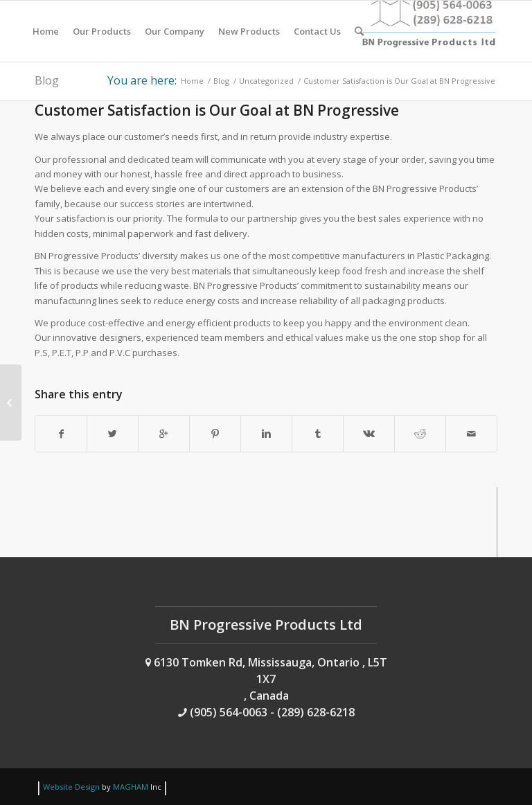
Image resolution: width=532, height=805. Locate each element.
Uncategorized (266, 81)
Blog (47, 80)
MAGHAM (131, 787)
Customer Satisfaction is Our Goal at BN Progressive (217, 110)
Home (192, 81)
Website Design (71, 787)
